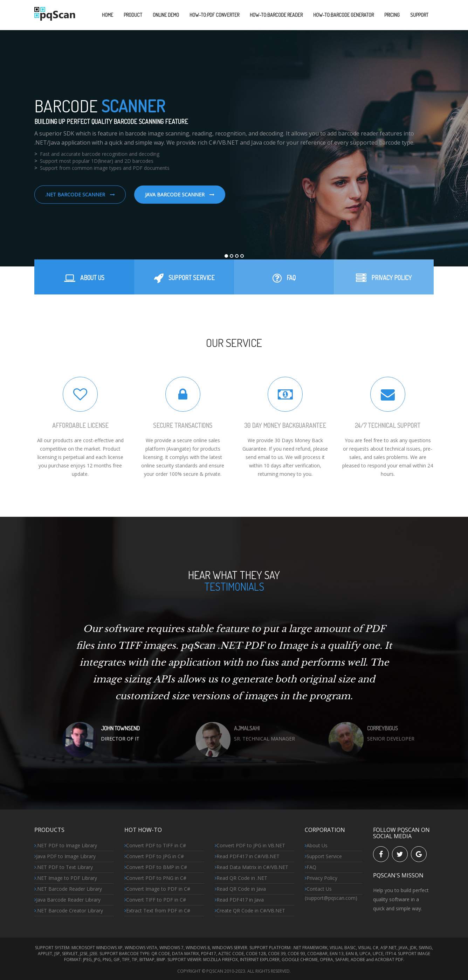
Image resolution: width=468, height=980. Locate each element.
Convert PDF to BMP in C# (156, 867)
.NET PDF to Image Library (66, 845)
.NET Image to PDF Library (66, 878)
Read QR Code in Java (240, 889)
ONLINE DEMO (166, 15)
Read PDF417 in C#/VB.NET (247, 856)
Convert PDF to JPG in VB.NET (250, 845)
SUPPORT (419, 15)
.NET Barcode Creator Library (69, 911)
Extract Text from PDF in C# (157, 911)
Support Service (323, 856)
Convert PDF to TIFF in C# (155, 845)
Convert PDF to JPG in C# (154, 856)
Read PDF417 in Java (239, 900)
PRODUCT (133, 15)
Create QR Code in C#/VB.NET (250, 911)
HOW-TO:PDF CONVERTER (214, 15)
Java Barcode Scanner (180, 194)
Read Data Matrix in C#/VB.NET (252, 867)
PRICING (392, 15)
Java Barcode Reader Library (67, 900)
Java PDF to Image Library (65, 856)
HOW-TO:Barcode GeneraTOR (343, 15)
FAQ (311, 867)
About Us (316, 845)
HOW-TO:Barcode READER (276, 15)
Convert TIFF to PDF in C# (155, 900)
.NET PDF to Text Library (64, 867)
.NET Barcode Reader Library (68, 889)
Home (108, 15)
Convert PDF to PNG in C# (155, 878)
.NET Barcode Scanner (80, 194)
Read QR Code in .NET (241, 878)
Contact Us (318, 889)
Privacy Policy (321, 878)
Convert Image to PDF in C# (157, 889)
